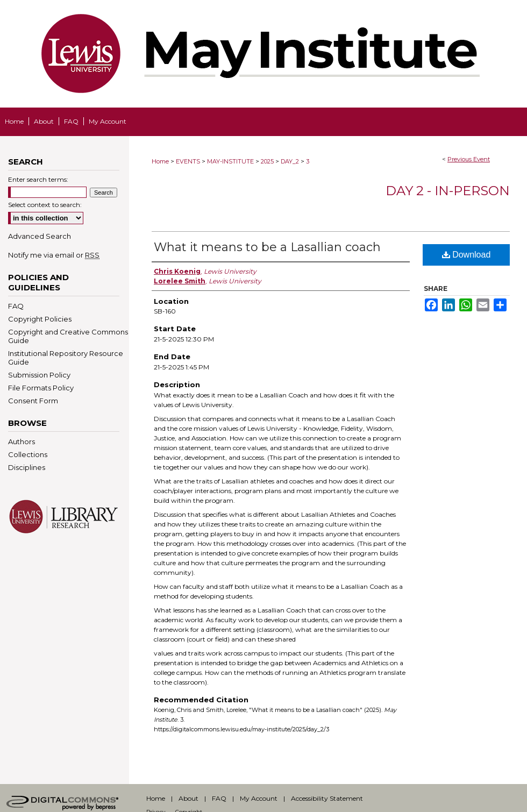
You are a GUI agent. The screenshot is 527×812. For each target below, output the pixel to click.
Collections (28, 454)
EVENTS (189, 161)
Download (467, 255)
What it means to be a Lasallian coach (267, 247)
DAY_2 (291, 161)
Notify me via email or (54, 255)
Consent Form (33, 401)
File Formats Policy (41, 388)
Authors (22, 441)
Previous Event (469, 159)
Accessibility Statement (327, 798)
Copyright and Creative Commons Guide (68, 336)
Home (160, 161)
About (188, 798)
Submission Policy (39, 375)
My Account (259, 798)
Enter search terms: (38, 179)
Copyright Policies (40, 319)
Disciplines (27, 467)
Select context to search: (45, 205)
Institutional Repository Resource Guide (66, 358)
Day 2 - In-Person (448, 191)
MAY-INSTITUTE (231, 161)
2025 (268, 161)
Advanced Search (40, 236)
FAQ (16, 306)
